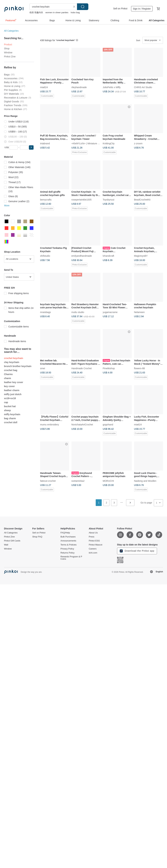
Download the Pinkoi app (137, 551)
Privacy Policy (67, 549)
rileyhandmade (79, 87)
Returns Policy (67, 553)
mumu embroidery (50, 425)
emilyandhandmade (82, 256)
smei (43, 368)
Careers (93, 549)
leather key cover (14, 382)
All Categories (11, 31)
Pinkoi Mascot (95, 545)
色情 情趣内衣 (36, 12)
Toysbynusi (108, 200)
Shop (7, 48)
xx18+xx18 (10, 398)
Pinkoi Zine (10, 57)
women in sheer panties (57, 12)
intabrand (45, 143)
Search (83, 7)
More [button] (7, 206)
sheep (7, 410)
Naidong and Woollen (145, 481)
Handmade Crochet (82, 368)
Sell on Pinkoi (120, 9)
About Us (93, 533)
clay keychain (12, 362)
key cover (9, 386)
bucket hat (10, 406)
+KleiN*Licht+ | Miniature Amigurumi (90, 143)
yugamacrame (110, 312)
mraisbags (46, 312)
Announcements (68, 541)
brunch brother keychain (18, 366)
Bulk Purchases (68, 537)
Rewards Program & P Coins (71, 558)
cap (6, 402)
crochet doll (11, 422)
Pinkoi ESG (94, 541)
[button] (31, 147)
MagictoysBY (141, 256)
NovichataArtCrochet (82, 425)
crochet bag (11, 370)
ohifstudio (45, 256)
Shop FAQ (37, 537)
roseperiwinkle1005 (82, 200)
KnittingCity (109, 143)
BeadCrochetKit (142, 200)
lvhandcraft (108, 256)
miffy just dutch (13, 394)
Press (91, 537)
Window (8, 53)
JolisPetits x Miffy (112, 87)
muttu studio (78, 312)
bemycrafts (46, 200)
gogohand (108, 425)
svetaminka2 (78, 481)
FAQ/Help (65, 533)
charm (8, 378)
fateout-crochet (48, 481)
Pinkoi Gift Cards (12, 541)
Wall (6, 545)
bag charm (10, 418)
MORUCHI (108, 481)
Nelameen (139, 312)
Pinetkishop (109, 368)
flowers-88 (140, 368)
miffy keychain (12, 414)
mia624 (44, 87)
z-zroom (138, 143)
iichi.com (93, 553)
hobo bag (75, 12)
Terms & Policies (68, 545)
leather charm (12, 390)
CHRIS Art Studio (143, 87)
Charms (8, 374)
